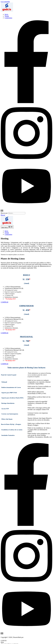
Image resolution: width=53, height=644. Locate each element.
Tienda (7, 16)
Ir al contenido (5, 2)
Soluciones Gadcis (30, 637)
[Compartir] (3, 641)
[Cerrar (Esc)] (2, 641)
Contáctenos (8, 18)
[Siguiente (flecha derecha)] (3, 643)
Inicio (6, 14)
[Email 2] (2, 211)
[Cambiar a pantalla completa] (5, 641)
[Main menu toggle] (7, 227)
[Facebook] (26, 103)
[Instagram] (26, 162)
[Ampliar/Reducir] (7, 641)
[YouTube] (26, 209)
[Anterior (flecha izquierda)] (2, 643)
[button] (3, 215)
